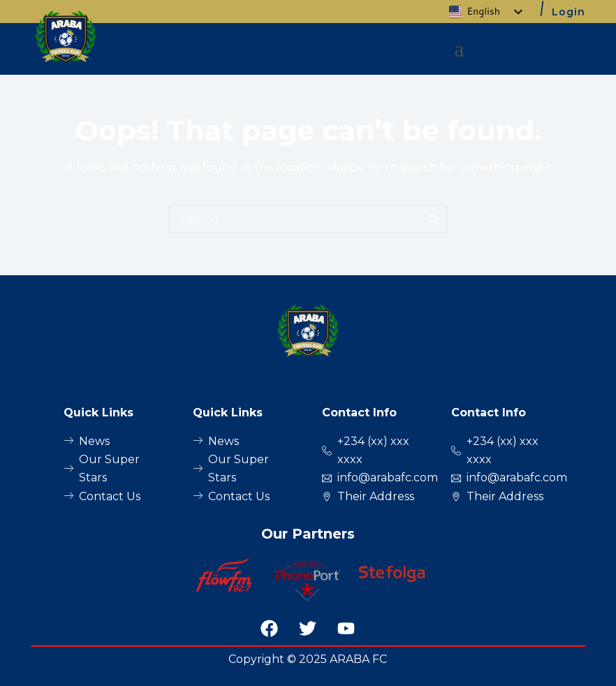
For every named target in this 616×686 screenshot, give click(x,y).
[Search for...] (294, 219)
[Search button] (434, 219)
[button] (459, 49)
